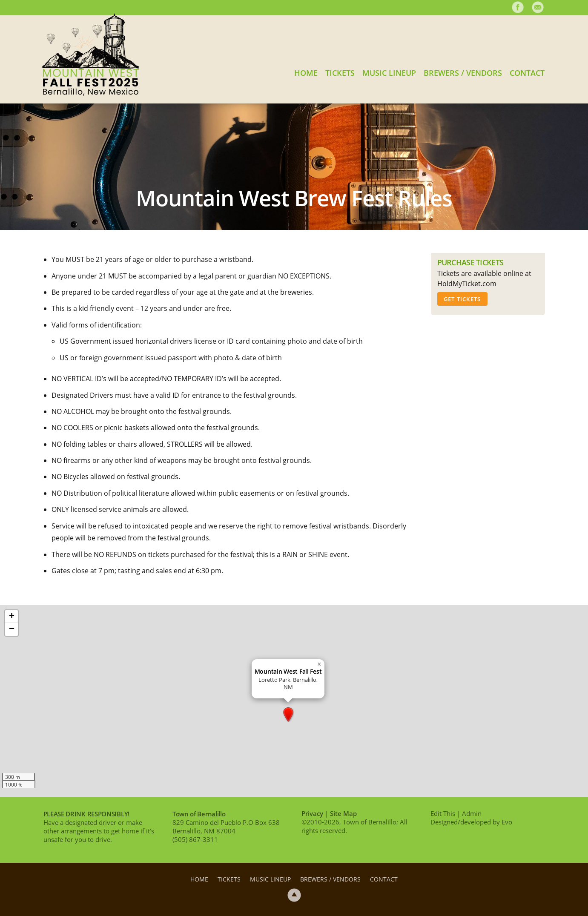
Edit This (443, 813)
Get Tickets (462, 299)
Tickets (340, 73)
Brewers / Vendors (463, 73)
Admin (472, 813)
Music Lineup (389, 73)
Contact (527, 73)
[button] (288, 715)
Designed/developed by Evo (471, 822)
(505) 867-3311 (195, 839)
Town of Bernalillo (199, 814)
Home (306, 73)
